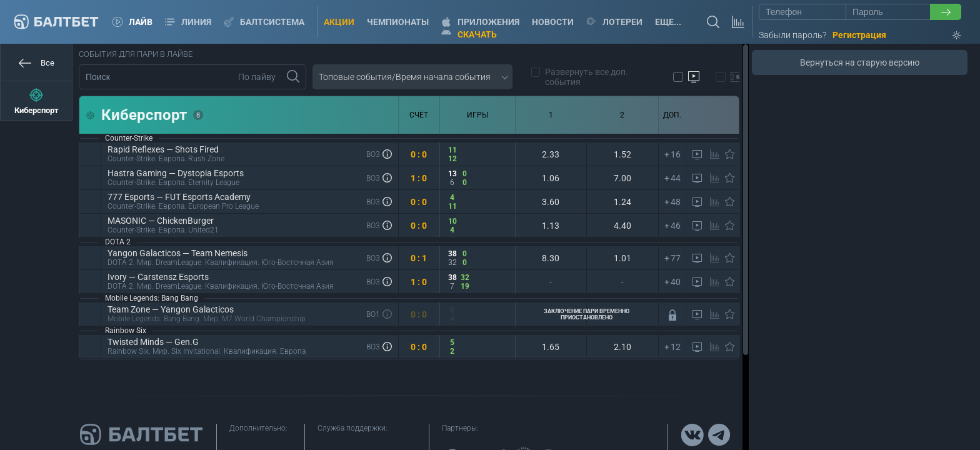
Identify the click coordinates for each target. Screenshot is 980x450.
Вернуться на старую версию (860, 62)
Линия (188, 22)
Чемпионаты (398, 22)
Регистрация (859, 35)
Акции (339, 22)
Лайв (132, 22)
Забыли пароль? (792, 35)
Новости (553, 22)
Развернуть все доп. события (580, 77)
